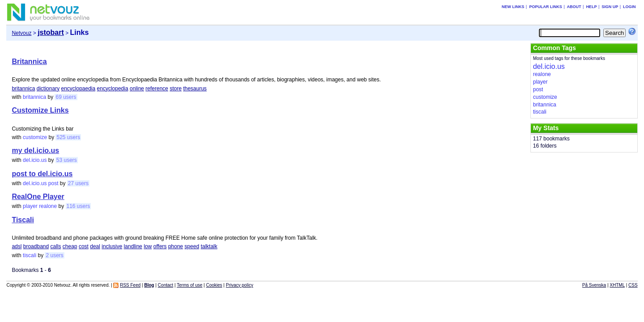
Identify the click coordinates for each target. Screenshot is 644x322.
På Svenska (594, 285)
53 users (67, 160)
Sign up (610, 7)
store (176, 89)
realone (48, 206)
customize (35, 137)
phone (176, 246)
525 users (68, 137)
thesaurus (195, 89)
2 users (54, 255)
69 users (66, 97)
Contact (165, 285)
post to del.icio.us (42, 174)
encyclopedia (113, 89)
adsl (17, 246)
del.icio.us (35, 160)
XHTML (617, 285)
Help (591, 7)
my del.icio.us (35, 150)
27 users (78, 183)
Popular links (546, 7)
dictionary (48, 89)
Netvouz (21, 33)
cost (84, 246)
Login (629, 7)
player (30, 206)
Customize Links (40, 110)
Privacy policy (239, 285)
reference (157, 89)
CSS (633, 285)
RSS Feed (130, 285)
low (148, 246)
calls (56, 246)
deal (95, 246)
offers (160, 246)
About (574, 7)
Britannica (29, 61)
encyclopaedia (78, 89)
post (53, 183)
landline (133, 246)
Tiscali (23, 220)
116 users (78, 206)
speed (192, 246)
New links (513, 7)
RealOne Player (38, 197)
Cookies (214, 285)
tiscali (30, 255)
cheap (70, 246)
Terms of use (189, 285)
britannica (23, 89)
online (137, 89)
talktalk (209, 246)
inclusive (112, 246)
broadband (36, 246)
